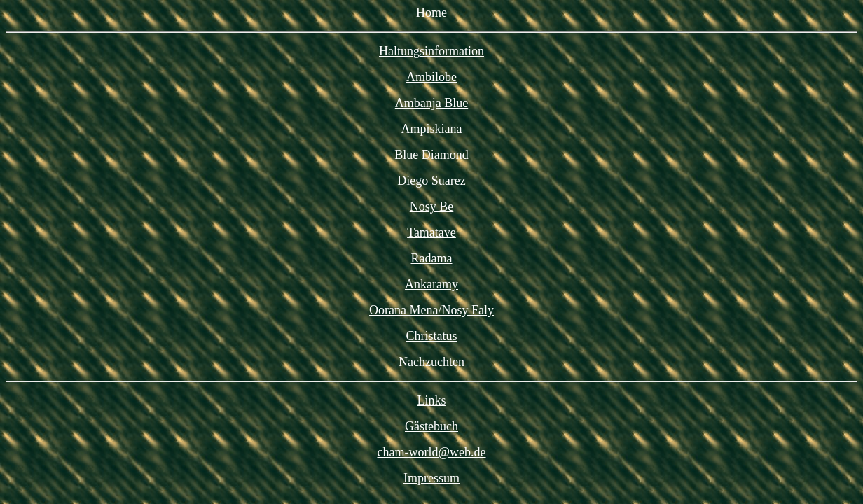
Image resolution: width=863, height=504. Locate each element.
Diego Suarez (431, 181)
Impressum (431, 478)
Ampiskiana (432, 129)
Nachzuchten (431, 362)
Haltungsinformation (431, 51)
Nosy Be (432, 206)
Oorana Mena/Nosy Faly (431, 310)
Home (431, 13)
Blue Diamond (431, 155)
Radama (432, 258)
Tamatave (431, 232)
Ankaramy (431, 284)
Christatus (431, 336)
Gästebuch (431, 426)
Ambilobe (431, 77)
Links (431, 400)
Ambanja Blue (431, 103)
